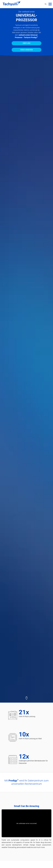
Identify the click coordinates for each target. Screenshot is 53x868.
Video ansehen (26, 50)
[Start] (12, 4)
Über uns (27, 43)
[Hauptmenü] (50, 4)
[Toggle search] (46, 4)
